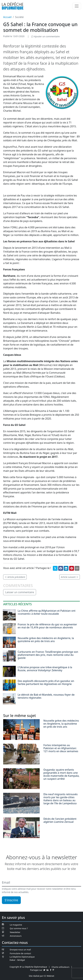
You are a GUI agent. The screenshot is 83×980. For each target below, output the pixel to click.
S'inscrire (11, 900)
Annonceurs (16, 936)
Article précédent (15, 577)
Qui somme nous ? (19, 928)
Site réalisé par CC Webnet (41, 976)
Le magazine (16, 925)
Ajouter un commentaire (45, 36)
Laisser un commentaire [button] (20, 592)
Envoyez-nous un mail (20, 950)
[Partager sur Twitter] (55, 568)
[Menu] (77, 6)
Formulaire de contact (20, 953)
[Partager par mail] (77, 568)
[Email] (41, 883)
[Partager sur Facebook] (61, 568)
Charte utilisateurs (60, 967)
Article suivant (70, 577)
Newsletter (15, 932)
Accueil (7, 17)
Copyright (14, 967)
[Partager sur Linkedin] (66, 568)
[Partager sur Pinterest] (72, 568)
